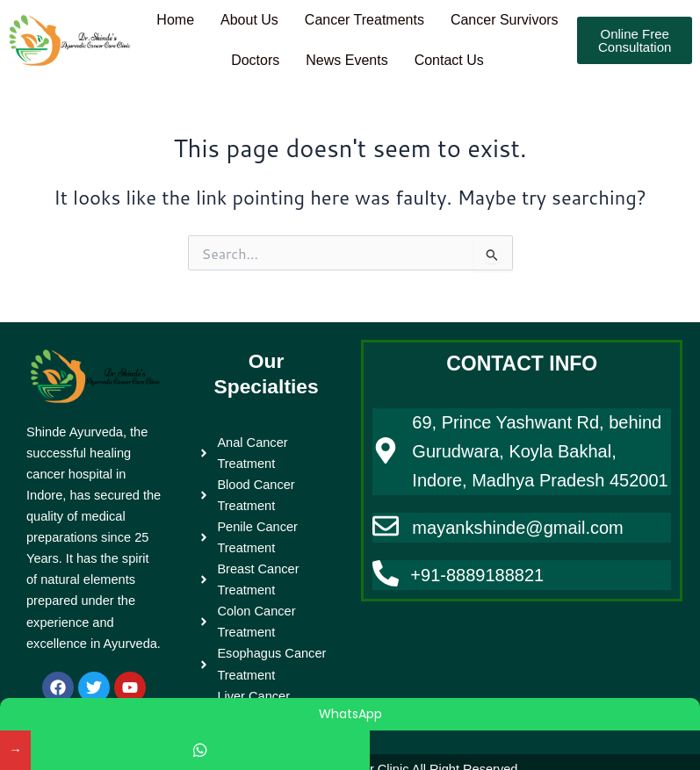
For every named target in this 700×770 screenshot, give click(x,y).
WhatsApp (350, 714)
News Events (419, 50)
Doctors (321, 50)
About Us (314, 16)
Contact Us (525, 50)
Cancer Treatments (435, 16)
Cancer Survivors (211, 50)
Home (236, 16)
